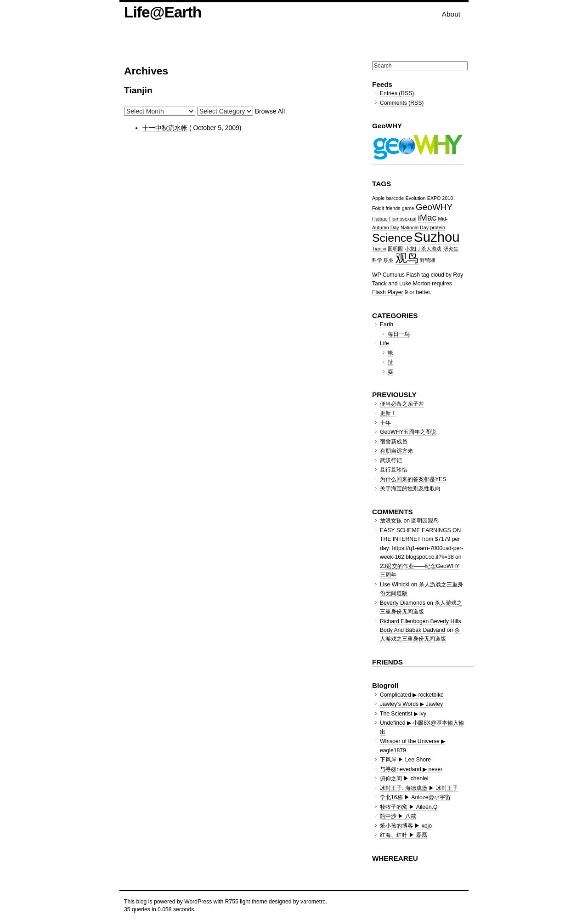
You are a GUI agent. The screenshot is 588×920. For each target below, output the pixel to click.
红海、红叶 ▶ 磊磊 (404, 835)
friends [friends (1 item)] (393, 208)
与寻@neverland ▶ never (411, 769)
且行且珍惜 (394, 470)
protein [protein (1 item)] (438, 227)
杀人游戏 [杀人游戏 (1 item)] (431, 249)
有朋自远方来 (396, 451)
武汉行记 (391, 460)
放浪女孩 (391, 521)
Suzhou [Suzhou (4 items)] (437, 237)
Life (384, 343)
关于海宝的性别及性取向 (410, 488)
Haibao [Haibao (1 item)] (380, 219)
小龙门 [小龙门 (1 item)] (412, 249)
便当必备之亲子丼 (402, 404)
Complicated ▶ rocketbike (412, 695)
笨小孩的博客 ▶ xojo (406, 826)
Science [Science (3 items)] (392, 238)
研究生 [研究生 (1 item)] (451, 249)
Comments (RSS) (402, 103)
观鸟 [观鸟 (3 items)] (407, 258)
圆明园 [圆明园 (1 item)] (395, 249)
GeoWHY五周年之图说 (408, 432)
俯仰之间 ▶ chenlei (404, 778)
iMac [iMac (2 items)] (427, 218)
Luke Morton (415, 284)
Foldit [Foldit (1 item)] (378, 208)
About (451, 14)
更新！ (388, 413)
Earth (387, 324)
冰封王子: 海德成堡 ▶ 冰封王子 (419, 788)
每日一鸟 (399, 334)
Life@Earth (163, 12)
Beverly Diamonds (403, 603)
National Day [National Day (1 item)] (415, 227)
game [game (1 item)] (408, 208)
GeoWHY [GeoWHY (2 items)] (434, 207)
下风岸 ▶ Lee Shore (405, 760)
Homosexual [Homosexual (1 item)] (403, 219)
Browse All (270, 111)
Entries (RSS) (397, 93)
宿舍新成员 (394, 442)
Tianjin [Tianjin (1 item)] (379, 249)
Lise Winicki (395, 585)
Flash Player (388, 292)
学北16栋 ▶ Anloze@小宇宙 (415, 797)
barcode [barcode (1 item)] (395, 198)
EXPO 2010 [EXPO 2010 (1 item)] (440, 198)
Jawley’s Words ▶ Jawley (411, 704)
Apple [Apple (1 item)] (378, 198)
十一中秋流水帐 (165, 128)
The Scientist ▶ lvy (403, 714)
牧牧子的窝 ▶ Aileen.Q (409, 807)
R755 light (238, 902)
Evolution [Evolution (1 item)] (416, 198)
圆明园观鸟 (425, 521)
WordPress (198, 902)
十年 (385, 423)
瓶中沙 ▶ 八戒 (398, 816)
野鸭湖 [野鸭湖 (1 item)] (427, 260)
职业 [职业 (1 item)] (389, 260)
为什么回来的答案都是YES (413, 479)
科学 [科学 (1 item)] (377, 260)
